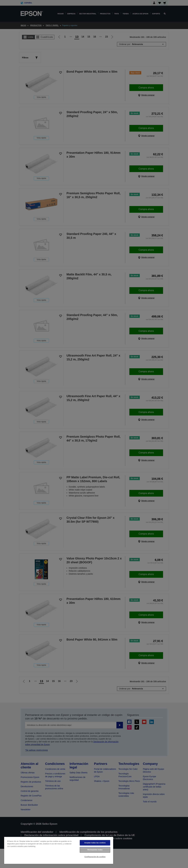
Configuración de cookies (95, 857)
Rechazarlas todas (95, 850)
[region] (59, 850)
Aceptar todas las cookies (95, 843)
